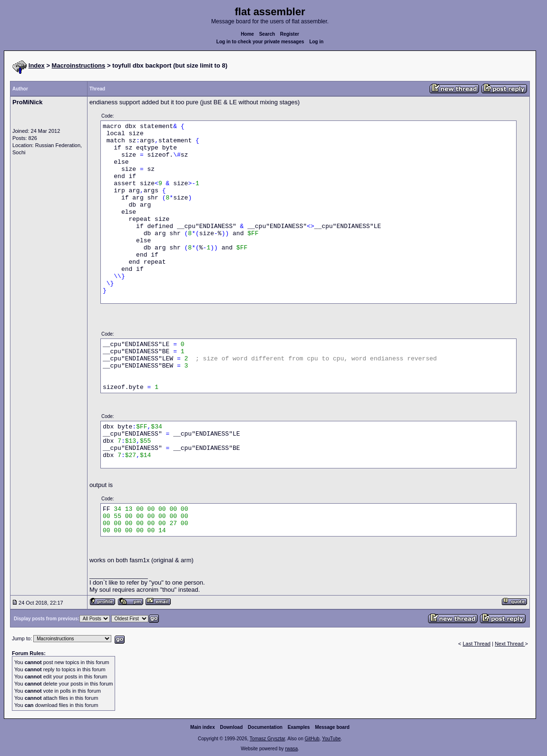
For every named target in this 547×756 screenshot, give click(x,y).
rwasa (291, 749)
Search (267, 34)
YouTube (331, 739)
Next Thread (510, 644)
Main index (203, 727)
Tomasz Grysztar (267, 739)
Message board (332, 727)
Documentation (265, 727)
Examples (299, 727)
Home (247, 34)
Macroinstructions (79, 65)
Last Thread (477, 644)
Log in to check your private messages (260, 42)
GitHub (312, 739)
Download (232, 727)
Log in (316, 42)
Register (290, 34)
